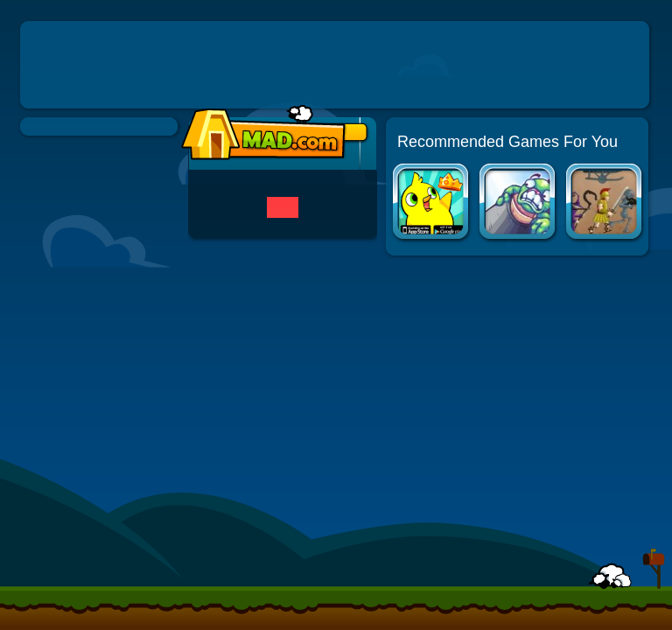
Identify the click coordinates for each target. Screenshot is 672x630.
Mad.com (259, 133)
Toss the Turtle (518, 203)
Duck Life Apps (432, 203)
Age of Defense (605, 203)
